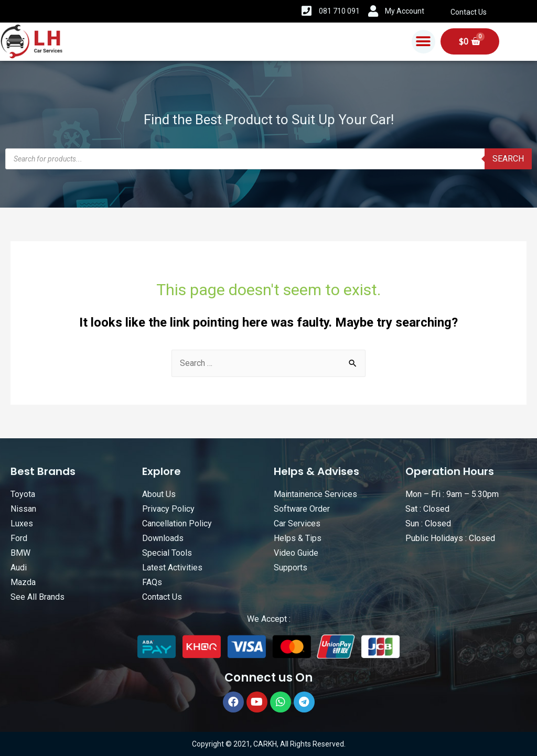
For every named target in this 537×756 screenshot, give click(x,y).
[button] (423, 42)
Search (508, 159)
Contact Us (469, 12)
